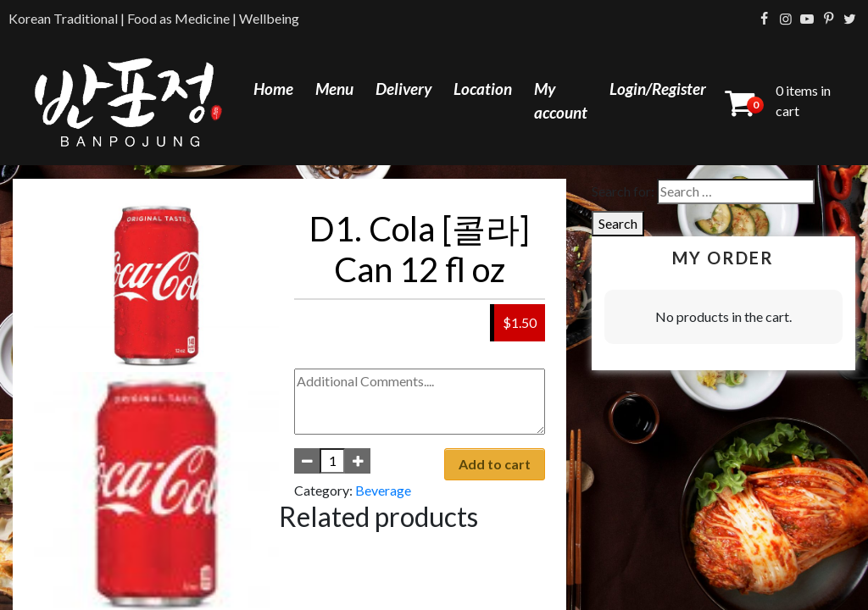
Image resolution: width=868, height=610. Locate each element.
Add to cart (495, 464)
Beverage (383, 490)
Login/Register (658, 89)
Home (273, 89)
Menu (334, 89)
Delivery (403, 89)
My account (561, 101)
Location (483, 89)
